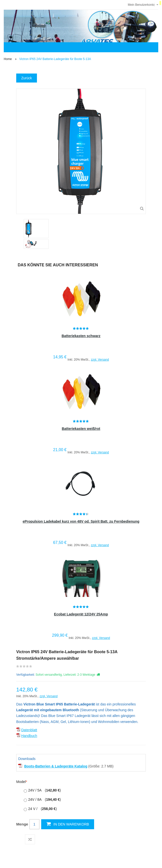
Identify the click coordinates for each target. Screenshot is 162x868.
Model (21, 782)
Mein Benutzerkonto (141, 5)
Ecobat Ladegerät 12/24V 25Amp (81, 614)
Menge (22, 824)
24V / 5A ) (45, 790)
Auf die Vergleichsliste (30, 839)
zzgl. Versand (100, 360)
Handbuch (29, 736)
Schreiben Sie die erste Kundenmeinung (24, 667)
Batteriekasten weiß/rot (81, 429)
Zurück (27, 78)
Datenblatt (29, 730)
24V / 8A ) (45, 799)
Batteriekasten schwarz (81, 336)
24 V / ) (42, 809)
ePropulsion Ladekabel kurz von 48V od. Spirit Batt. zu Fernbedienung (81, 521)
